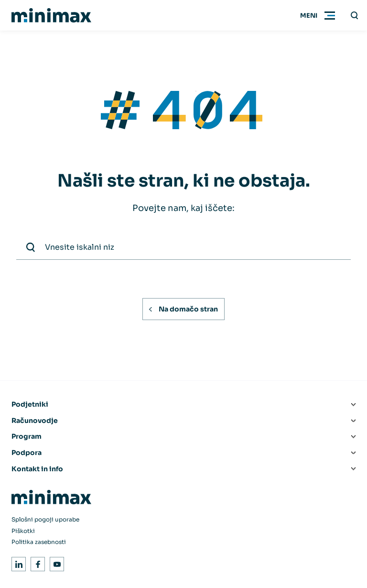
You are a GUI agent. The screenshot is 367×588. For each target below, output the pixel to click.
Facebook (36, 562)
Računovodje (35, 421)
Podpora (27, 453)
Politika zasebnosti (39, 542)
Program (27, 436)
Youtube (55, 562)
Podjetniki (30, 404)
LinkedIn (17, 562)
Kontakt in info (37, 469)
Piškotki (23, 531)
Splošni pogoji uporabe (45, 519)
